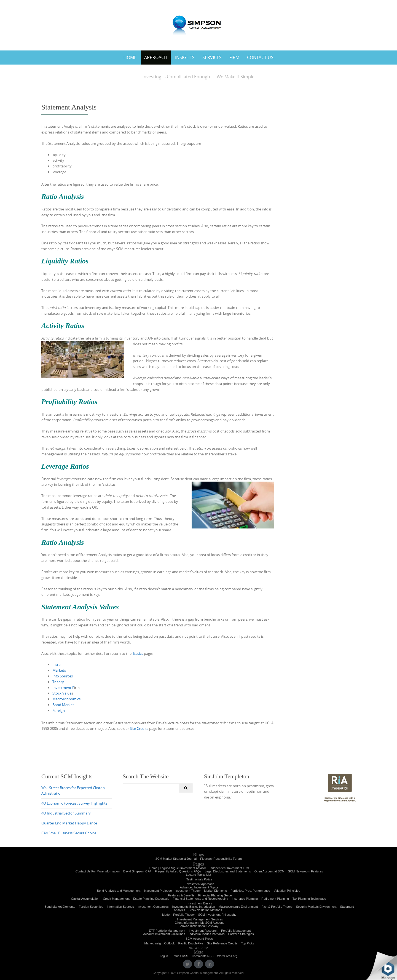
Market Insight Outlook (159, 943)
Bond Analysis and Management (119, 891)
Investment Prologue (158, 891)
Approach (156, 57)
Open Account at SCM (269, 871)
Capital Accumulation (85, 899)
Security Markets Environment (316, 907)
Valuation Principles (287, 891)
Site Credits (139, 728)
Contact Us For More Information (98, 871)
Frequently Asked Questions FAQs (178, 871)
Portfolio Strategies (241, 934)
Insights (185, 57)
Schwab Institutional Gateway (198, 926)
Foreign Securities (91, 907)
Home (130, 57)
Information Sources (120, 907)
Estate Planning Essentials (151, 899)
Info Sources (63, 676)
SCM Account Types (199, 939)
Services (212, 57)
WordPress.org (227, 956)
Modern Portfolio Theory (178, 915)
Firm (234, 57)
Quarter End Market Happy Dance (69, 823)
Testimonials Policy (199, 879)
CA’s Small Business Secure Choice (69, 833)
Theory (58, 682)
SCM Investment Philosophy (217, 915)
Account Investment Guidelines (164, 934)
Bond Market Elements (60, 907)
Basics (138, 653)
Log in (164, 956)
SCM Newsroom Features (306, 871)
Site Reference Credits (222, 943)
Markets (59, 670)
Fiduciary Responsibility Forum (221, 859)
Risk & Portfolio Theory (277, 907)
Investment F (63, 688)
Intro (57, 664)
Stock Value (62, 693)
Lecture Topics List (199, 875)
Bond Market (63, 705)
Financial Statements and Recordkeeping (201, 899)
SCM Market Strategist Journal (176, 859)
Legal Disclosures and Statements (228, 871)
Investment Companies (153, 907)
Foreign (59, 711)
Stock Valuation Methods (205, 910)
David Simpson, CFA (137, 871)
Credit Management (116, 899)
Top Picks (247, 943)
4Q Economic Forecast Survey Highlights (74, 803)
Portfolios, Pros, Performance (250, 891)
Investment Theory (188, 891)
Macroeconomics (66, 699)
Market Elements (215, 891)
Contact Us (260, 57)
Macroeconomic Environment (238, 907)
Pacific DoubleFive (191, 943)
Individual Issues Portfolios (206, 934)
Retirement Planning (275, 899)
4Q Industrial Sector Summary (66, 813)
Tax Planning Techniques (309, 899)
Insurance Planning (245, 899)
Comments (202, 956)
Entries (180, 956)
